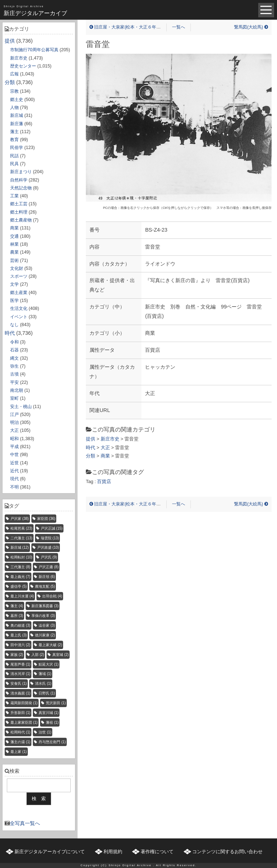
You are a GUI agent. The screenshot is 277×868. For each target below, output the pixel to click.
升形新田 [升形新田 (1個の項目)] (20, 713)
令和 (14, 342)
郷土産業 (19, 293)
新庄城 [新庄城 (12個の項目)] (20, 547)
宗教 (14, 91)
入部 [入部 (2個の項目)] (38, 655)
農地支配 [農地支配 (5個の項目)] (45, 586)
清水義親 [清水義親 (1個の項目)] (20, 693)
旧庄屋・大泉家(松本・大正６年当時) (128, 27)
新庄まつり (21, 172)
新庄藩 (17, 124)
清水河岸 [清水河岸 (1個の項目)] (20, 674)
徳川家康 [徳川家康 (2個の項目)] (45, 635)
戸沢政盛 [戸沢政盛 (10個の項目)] (48, 547)
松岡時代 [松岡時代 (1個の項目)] (20, 732)
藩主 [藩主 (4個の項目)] (17, 606)
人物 (14, 108)
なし (14, 325)
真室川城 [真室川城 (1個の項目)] (49, 713)
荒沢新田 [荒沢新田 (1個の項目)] (56, 703)
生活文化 (19, 308)
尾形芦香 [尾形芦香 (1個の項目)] (20, 664)
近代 (14, 471)
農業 (14, 252)
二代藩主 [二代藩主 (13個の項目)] (21, 538)
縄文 (14, 358)
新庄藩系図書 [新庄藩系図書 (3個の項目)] (45, 606)
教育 (14, 140)
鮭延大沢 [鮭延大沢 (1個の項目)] (49, 664)
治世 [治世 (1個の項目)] (45, 732)
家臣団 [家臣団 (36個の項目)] (46, 519)
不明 (14, 487)
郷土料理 (19, 212)
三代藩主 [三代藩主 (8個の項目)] (20, 567)
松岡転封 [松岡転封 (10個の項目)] (21, 557)
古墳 (14, 374)
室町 (14, 398)
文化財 (17, 268)
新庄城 (17, 115)
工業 (14, 196)
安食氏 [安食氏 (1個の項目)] (19, 683)
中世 (14, 455)
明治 (14, 422)
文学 (14, 284)
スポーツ (19, 276)
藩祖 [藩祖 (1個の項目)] (52, 722)
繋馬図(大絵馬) (251, 27)
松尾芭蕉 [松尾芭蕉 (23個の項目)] (21, 528)
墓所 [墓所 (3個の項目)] (17, 616)
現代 (14, 479)
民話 (14, 156)
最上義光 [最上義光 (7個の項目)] (20, 577)
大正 (14, 430)
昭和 (14, 439)
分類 (10, 82)
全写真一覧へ (25, 823)
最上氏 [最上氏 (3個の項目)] (19, 635)
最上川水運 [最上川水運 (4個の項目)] (22, 596)
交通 (14, 236)
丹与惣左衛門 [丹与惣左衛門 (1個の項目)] (52, 742)
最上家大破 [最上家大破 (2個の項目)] (50, 645)
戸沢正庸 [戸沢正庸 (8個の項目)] (49, 567)
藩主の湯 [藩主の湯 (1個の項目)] (20, 742)
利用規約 (113, 852)
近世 (14, 463)
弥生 (14, 366)
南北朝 (17, 390)
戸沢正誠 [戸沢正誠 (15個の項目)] (52, 528)
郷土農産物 (21, 220)
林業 (14, 244)
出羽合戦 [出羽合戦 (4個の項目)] (52, 596)
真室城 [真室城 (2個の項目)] (60, 655)
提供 (10, 41)
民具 (14, 164)
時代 (10, 333)
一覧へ (179, 27)
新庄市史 (19, 58)
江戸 (14, 415)
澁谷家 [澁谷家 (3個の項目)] (47, 625)
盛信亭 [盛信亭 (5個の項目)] (19, 586)
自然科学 (19, 180)
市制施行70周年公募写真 (34, 50)
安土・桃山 (21, 407)
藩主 (14, 132)
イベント (19, 317)
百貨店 (104, 481)
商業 (14, 228)
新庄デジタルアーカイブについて (50, 852)
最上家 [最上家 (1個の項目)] (19, 752)
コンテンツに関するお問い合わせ (227, 852)
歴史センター (23, 66)
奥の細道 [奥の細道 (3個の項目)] (20, 625)
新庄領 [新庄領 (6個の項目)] (47, 577)
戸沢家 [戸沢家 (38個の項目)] (20, 519)
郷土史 (17, 100)
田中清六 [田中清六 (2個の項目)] (20, 645)
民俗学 (17, 148)
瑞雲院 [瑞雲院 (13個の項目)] (50, 538)
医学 (14, 301)
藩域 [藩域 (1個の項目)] (45, 674)
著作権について (157, 852)
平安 (14, 382)
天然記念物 (21, 188)
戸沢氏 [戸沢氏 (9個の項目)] (49, 557)
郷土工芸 (19, 204)
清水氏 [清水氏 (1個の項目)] (43, 683)
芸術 (14, 260)
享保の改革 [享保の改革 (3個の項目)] (43, 616)
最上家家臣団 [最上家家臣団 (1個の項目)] (24, 722)
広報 (14, 74)
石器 (14, 350)
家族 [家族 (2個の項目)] (17, 655)
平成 (14, 447)
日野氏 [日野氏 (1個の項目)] (47, 693)
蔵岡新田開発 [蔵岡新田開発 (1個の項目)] (24, 703)
